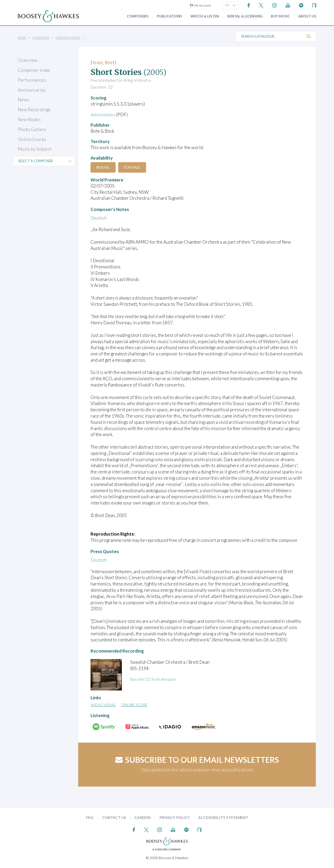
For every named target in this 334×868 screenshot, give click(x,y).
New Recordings (34, 110)
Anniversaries (32, 90)
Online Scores (32, 139)
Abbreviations (104, 115)
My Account (200, 5)
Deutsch (99, 218)
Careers (143, 817)
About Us (307, 16)
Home (22, 38)
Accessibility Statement (223, 817)
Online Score (134, 705)
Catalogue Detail (68, 38)
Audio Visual (103, 705)
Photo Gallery (32, 129)
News (23, 100)
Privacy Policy (175, 817)
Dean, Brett (104, 63)
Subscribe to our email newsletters (197, 760)
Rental (104, 167)
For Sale (136, 167)
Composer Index (34, 70)
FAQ (90, 817)
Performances (32, 80)
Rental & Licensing (245, 16)
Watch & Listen (205, 16)
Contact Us (114, 817)
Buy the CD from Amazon (154, 679)
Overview (28, 60)
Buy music (280, 16)
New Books (29, 119)
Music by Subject (35, 149)
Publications (169, 16)
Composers (138, 16)
